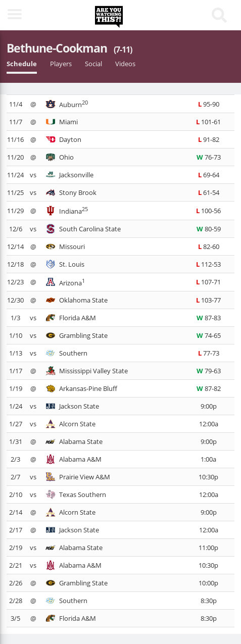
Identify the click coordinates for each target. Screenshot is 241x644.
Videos (125, 64)
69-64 (209, 175)
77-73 (209, 353)
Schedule (22, 64)
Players (61, 64)
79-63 (209, 371)
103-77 (208, 300)
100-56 (208, 211)
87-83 (209, 318)
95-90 (209, 104)
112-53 (208, 264)
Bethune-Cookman (69, 48)
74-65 (209, 335)
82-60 (209, 246)
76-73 (209, 157)
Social (93, 64)
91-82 (209, 139)
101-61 (208, 122)
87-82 (209, 388)
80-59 (209, 229)
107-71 (208, 282)
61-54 (209, 192)
